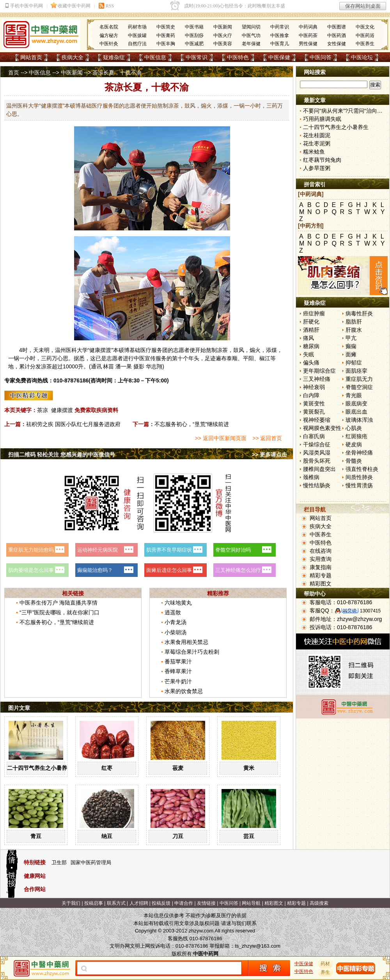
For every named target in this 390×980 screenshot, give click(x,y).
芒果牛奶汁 (178, 681)
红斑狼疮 (356, 436)
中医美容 (223, 44)
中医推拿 (280, 35)
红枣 (107, 768)
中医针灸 (109, 44)
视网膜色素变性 (322, 428)
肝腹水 (354, 330)
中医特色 (238, 57)
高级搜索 (319, 903)
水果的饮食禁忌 (184, 691)
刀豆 (178, 836)
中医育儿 (280, 44)
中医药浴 (365, 35)
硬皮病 (354, 444)
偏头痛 (311, 363)
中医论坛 (362, 57)
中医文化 (365, 27)
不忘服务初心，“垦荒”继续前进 (192, 424)
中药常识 (280, 27)
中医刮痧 (194, 35)
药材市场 (137, 27)
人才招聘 (139, 903)
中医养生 (365, 44)
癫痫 (351, 346)
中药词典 (308, 27)
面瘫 (351, 354)
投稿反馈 (161, 903)
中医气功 (251, 35)
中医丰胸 (166, 44)
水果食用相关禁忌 (186, 642)
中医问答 (321, 57)
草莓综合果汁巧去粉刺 (192, 652)
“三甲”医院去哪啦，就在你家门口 (59, 612)
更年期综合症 (319, 371)
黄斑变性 (314, 403)
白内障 (311, 395)
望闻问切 (251, 27)
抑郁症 (354, 363)
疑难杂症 (114, 57)
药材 (326, 964)
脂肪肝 (354, 322)
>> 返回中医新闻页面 (220, 438)
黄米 (249, 768)
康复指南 (321, 567)
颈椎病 (311, 477)
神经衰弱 (314, 387)
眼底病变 (356, 403)
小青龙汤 (175, 622)
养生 (326, 972)
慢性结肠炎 (317, 485)
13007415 (370, 611)
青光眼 (354, 395)
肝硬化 (311, 322)
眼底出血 (356, 412)
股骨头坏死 (317, 461)
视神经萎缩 (317, 420)
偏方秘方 (109, 35)
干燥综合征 (317, 444)
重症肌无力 (359, 379)
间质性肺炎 (359, 477)
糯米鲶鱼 (314, 152)
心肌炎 (354, 428)
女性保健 (337, 44)
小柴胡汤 (175, 632)
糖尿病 (311, 346)
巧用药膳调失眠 (322, 119)
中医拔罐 (137, 35)
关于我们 (71, 903)
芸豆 (249, 836)
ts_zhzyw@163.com (258, 946)
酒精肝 (311, 330)
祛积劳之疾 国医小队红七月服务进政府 (73, 424)
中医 (139, 358)
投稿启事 (94, 903)
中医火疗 (223, 35)
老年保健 (251, 44)
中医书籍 (194, 27)
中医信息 (155, 57)
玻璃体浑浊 (359, 420)
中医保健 (279, 57)
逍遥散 (173, 612)
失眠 (308, 354)
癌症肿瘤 (314, 313)
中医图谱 (337, 27)
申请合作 (184, 903)
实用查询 (321, 559)
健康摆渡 (62, 410)
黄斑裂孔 (314, 412)
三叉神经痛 (317, 379)
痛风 (308, 338)
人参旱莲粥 (317, 168)
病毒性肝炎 (359, 313)
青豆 (36, 836)
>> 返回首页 (267, 438)
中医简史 (166, 27)
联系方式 (116, 903)
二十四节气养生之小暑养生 (40, 768)
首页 (14, 73)
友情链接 (206, 903)
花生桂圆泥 (317, 135)
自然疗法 (137, 44)
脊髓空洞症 (359, 387)
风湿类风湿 (317, 453)
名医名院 (109, 27)
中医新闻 (223, 27)
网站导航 (251, 903)
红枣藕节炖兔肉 (322, 160)
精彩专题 (321, 575)
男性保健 (308, 44)
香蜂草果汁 (178, 671)
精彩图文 (321, 584)
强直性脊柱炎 (362, 469)
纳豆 (107, 836)
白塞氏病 (314, 436)
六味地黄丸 (178, 603)
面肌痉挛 (356, 371)
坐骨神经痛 (359, 453)
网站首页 (31, 57)
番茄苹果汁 (178, 662)
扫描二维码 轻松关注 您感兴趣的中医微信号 (62, 455)
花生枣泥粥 (317, 143)
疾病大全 (73, 57)
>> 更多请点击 (269, 455)
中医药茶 (308, 35)
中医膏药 (166, 35)
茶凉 (43, 410)
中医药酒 (337, 35)
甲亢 (351, 338)
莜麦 (178, 768)
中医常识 (197, 57)
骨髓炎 (354, 461)
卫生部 (59, 862)
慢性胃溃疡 (359, 485)
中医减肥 (194, 44)
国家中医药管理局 (91, 862)
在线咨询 (321, 551)
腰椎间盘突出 (319, 469)
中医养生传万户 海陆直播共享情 (58, 603)
